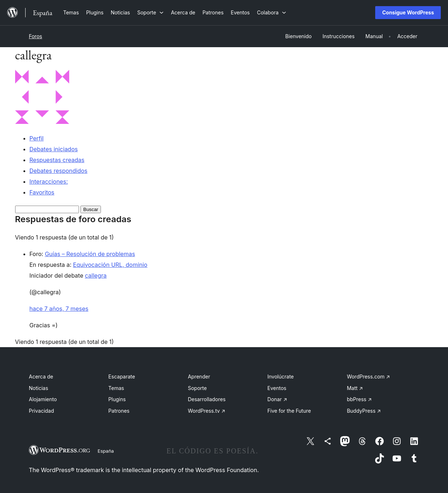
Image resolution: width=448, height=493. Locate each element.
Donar (277, 399)
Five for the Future (289, 411)
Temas (116, 388)
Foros (36, 36)
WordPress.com (368, 377)
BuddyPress (364, 411)
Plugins (117, 399)
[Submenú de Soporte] (150, 12)
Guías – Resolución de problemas (90, 254)
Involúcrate (281, 377)
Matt (355, 388)
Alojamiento (43, 399)
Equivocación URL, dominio (110, 265)
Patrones (119, 411)
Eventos (277, 388)
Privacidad (41, 411)
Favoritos (42, 192)
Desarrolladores (207, 399)
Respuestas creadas (57, 160)
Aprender (199, 377)
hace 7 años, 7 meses (59, 309)
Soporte (197, 388)
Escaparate (122, 377)
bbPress (359, 399)
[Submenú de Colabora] (272, 12)
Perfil (37, 138)
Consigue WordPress (408, 12)
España (106, 451)
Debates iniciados (54, 149)
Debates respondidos (59, 171)
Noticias (39, 388)
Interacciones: (49, 181)
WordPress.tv (207, 411)
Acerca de (41, 377)
